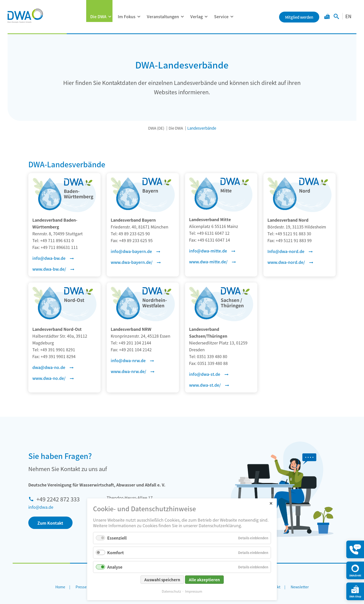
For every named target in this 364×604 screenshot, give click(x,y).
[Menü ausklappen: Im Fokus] (139, 17)
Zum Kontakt (50, 523)
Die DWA (98, 16)
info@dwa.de (41, 507)
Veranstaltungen (163, 16)
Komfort (116, 552)
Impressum (194, 591)
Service (221, 16)
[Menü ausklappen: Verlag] (206, 17)
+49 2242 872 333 (58, 499)
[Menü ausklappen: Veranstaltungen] (182, 17)
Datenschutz (171, 591)
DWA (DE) (156, 128)
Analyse (115, 567)
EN (348, 16)
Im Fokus (127, 16)
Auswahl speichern (162, 580)
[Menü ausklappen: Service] (232, 17)
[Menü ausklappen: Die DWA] (110, 17)
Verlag (197, 16)
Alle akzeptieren (204, 580)
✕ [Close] (271, 503)
